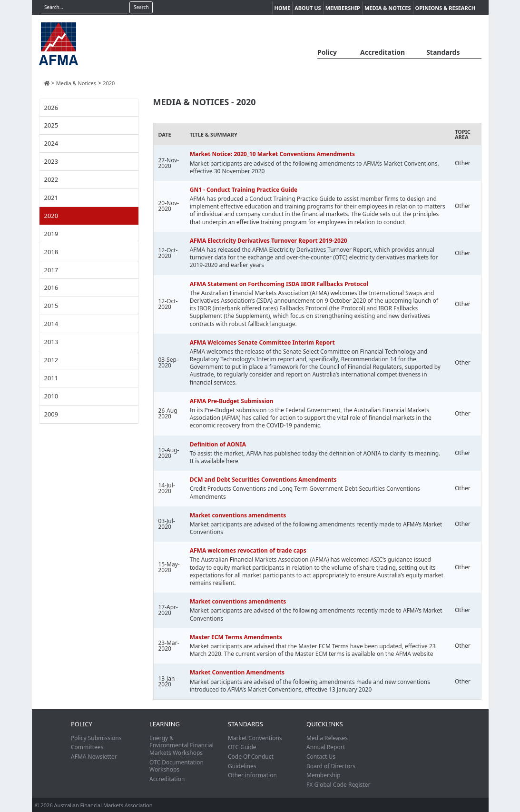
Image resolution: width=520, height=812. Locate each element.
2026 (51, 108)
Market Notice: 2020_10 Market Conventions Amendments (272, 154)
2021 (51, 198)
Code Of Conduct (251, 757)
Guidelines (242, 766)
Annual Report (326, 747)
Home (283, 8)
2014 (51, 324)
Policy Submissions (96, 738)
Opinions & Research (446, 8)
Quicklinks (325, 724)
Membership (343, 8)
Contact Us (321, 757)
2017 (51, 270)
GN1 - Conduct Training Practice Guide (244, 190)
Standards (443, 52)
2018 (51, 252)
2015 (51, 306)
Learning (165, 724)
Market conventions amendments (238, 515)
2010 (51, 396)
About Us (308, 8)
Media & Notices (388, 8)
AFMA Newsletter (94, 757)
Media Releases (327, 738)
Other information (252, 775)
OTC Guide (242, 747)
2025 (51, 125)
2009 (51, 414)
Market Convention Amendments (237, 672)
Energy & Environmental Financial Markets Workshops (182, 745)
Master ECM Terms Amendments (236, 637)
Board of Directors (331, 766)
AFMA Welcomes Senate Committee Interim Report (262, 342)
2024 (51, 143)
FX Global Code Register (338, 785)
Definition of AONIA (218, 444)
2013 (51, 342)
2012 (51, 360)
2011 (51, 378)
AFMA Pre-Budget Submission (232, 401)
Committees (87, 747)
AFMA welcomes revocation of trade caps (248, 550)
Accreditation (383, 52)
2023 (51, 161)
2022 (51, 179)
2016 (51, 287)
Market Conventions (255, 738)
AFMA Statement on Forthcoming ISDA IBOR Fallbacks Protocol (279, 284)
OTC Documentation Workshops (177, 766)
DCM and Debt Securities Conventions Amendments (263, 480)
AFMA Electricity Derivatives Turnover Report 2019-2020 (269, 241)
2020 (51, 216)
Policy (327, 52)
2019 (51, 234)
